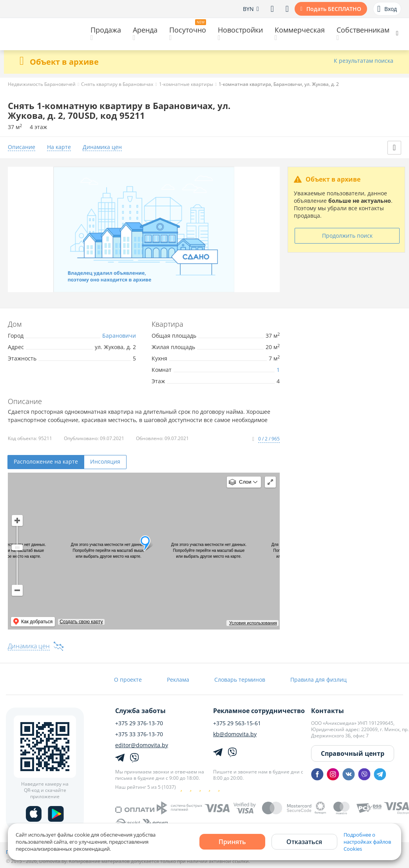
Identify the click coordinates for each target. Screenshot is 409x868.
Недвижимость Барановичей (42, 84)
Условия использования (253, 623)
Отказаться (304, 842)
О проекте (128, 680)
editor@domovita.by (142, 745)
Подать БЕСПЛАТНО (334, 9)
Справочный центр (353, 753)
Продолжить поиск (347, 236)
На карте (59, 147)
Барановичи (119, 336)
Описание (22, 147)
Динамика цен (102, 147)
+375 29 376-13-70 (139, 723)
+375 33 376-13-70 (139, 734)
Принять (232, 842)
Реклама (178, 680)
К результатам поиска (364, 61)
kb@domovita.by (235, 734)
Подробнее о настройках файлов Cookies (367, 842)
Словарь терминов (240, 680)
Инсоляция (105, 461)
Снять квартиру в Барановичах (117, 84)
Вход (387, 9)
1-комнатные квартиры (186, 84)
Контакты (328, 711)
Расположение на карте (46, 461)
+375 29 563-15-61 (237, 723)
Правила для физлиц (319, 680)
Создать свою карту (81, 622)
